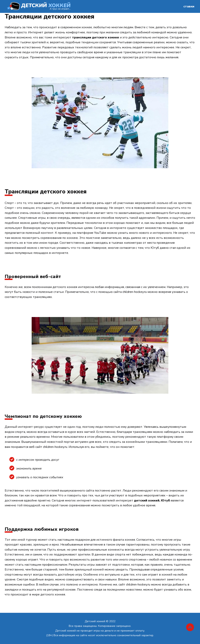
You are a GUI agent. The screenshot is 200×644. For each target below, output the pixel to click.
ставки (189, 6)
